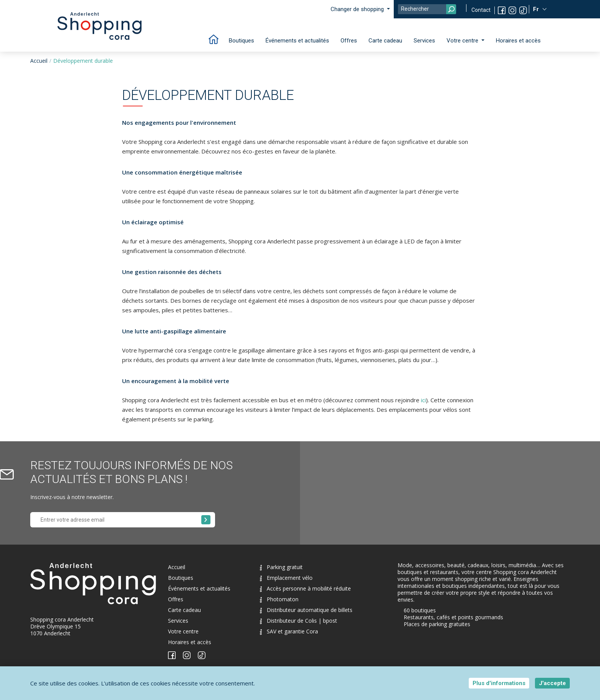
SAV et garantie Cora (289, 631)
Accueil (39, 61)
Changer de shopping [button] (358, 9)
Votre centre (183, 631)
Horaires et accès (518, 41)
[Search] (427, 9)
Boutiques (241, 41)
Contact (481, 10)
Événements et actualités (297, 41)
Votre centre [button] (463, 41)
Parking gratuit (281, 567)
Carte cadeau (385, 41)
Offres (349, 41)
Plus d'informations (499, 683)
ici (423, 400)
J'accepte (552, 683)
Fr (537, 9)
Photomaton (279, 599)
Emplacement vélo (286, 578)
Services (424, 41)
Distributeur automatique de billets (306, 610)
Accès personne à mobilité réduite (305, 588)
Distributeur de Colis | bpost (298, 621)
